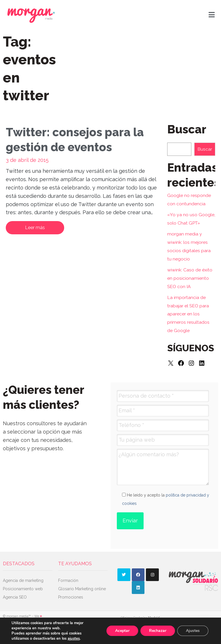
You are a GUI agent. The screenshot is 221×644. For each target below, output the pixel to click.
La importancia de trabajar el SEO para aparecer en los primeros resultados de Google (188, 314)
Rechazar (158, 631)
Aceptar (122, 631)
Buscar (205, 149)
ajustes (74, 639)
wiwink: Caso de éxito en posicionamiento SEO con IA (190, 278)
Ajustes (193, 631)
